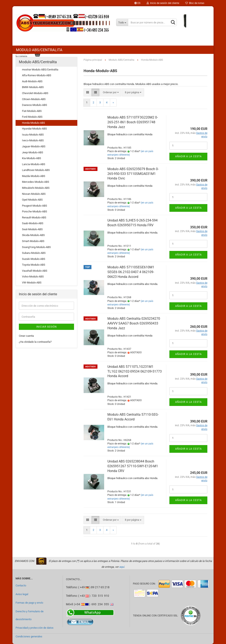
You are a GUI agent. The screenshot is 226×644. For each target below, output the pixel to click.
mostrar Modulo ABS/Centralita (40, 70)
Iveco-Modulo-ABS (33, 140)
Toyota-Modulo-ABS (34, 265)
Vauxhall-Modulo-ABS (35, 271)
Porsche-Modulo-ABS (35, 211)
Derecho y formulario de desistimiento (30, 615)
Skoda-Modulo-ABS (33, 235)
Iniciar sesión (47, 327)
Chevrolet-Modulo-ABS (35, 93)
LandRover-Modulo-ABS (36, 170)
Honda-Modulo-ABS (33, 123)
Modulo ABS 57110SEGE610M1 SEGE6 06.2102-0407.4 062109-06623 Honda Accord (131, 272)
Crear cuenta (26, 336)
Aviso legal (22, 594)
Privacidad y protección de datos (35, 628)
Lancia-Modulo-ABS (34, 164)
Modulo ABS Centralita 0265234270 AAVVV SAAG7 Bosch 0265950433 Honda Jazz (134, 323)
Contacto (21, 585)
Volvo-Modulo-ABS (33, 277)
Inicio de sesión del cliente (163, 3)
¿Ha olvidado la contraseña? (35, 342)
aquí (122, 567)
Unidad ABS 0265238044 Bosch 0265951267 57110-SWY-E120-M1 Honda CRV (133, 466)
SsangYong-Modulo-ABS (36, 247)
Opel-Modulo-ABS (32, 200)
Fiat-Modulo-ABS (32, 111)
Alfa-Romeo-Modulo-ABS (37, 75)
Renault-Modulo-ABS (34, 217)
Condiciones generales (29, 636)
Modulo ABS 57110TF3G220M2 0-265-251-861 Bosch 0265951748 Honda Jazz (133, 122)
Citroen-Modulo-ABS (34, 99)
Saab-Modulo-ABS (33, 223)
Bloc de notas (195, 3)
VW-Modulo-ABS (32, 283)
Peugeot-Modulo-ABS (35, 206)
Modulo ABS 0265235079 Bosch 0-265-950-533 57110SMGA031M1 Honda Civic (133, 174)
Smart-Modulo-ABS (33, 241)
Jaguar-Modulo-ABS (34, 146)
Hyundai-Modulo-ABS (34, 129)
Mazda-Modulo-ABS (34, 176)
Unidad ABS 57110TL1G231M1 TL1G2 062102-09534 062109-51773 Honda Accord (135, 371)
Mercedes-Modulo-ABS (36, 182)
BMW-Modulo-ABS (33, 87)
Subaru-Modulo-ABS (34, 253)
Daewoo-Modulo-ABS (35, 105)
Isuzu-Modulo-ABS (33, 135)
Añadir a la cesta (188, 156)
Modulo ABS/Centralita (39, 50)
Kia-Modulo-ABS (32, 158)
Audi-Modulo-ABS (32, 81)
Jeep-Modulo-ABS (33, 152)
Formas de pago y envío (29, 603)
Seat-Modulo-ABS (32, 229)
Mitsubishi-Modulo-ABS (36, 188)
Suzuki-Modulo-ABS (34, 259)
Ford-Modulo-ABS (32, 117)
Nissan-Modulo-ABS (34, 194)
